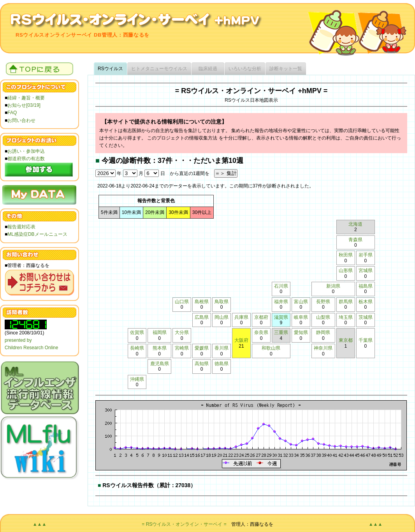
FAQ (12, 113)
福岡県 (160, 332)
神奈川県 (323, 348)
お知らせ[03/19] (24, 105)
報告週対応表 (21, 227)
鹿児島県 (160, 364)
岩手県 (366, 255)
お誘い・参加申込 (26, 151)
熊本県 (160, 348)
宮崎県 (182, 348)
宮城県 (366, 270)
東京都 (346, 340)
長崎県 (137, 348)
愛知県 (301, 332)
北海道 (355, 224)
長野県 (323, 302)
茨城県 (366, 317)
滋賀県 (281, 317)
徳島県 (222, 364)
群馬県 (346, 302)
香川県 (222, 348)
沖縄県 (137, 379)
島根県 (202, 302)
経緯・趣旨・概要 (26, 98)
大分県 (182, 332)
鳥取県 (222, 302)
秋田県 (346, 255)
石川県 (281, 286)
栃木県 (366, 302)
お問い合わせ (21, 120)
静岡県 (323, 332)
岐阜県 (301, 317)
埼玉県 (346, 317)
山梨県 (323, 317)
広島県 (202, 317)
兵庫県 (241, 317)
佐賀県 (137, 332)
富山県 (301, 302)
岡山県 (222, 317)
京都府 (261, 317)
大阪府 (241, 340)
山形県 (346, 270)
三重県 (281, 332)
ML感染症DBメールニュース (37, 234)
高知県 (202, 364)
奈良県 (261, 332)
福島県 (366, 286)
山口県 (182, 302)
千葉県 (366, 340)
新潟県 (333, 286)
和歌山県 (271, 348)
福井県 (281, 302)
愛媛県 (202, 348)
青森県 (355, 240)
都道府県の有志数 (26, 159)
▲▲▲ (40, 524)
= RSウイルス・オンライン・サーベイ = (184, 524)
